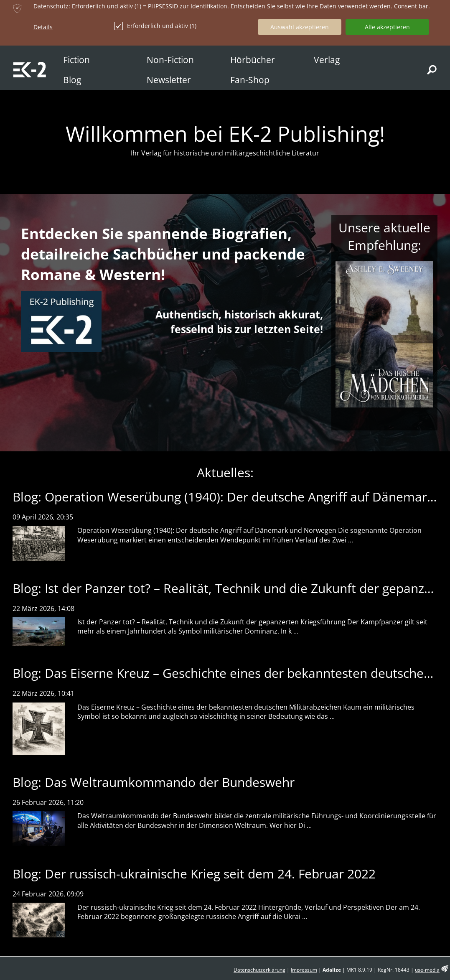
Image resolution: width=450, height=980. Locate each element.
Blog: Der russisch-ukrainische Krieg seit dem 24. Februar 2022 (194, 874)
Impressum (304, 970)
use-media (427, 970)
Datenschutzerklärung (259, 970)
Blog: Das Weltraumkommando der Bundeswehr (154, 782)
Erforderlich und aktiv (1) (155, 26)
